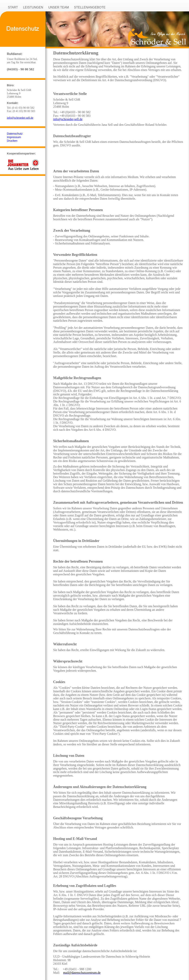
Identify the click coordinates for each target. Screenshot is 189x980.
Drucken (12, 141)
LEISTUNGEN (33, 7)
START (13, 7)
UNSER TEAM (59, 7)
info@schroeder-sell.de (20, 118)
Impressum (14, 137)
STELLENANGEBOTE (90, 7)
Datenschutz (15, 134)
